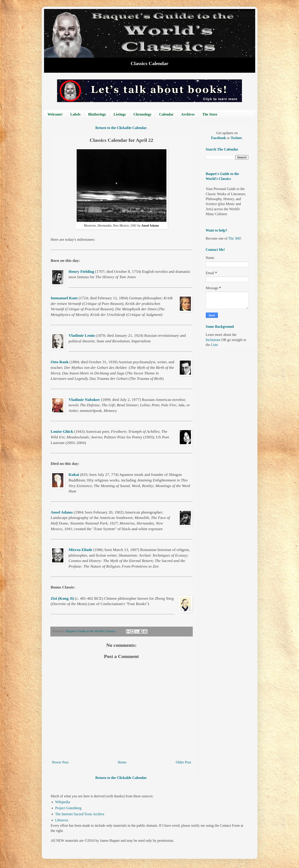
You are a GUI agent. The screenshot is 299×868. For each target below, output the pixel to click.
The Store (210, 114)
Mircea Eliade (80, 550)
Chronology (143, 114)
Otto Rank (60, 362)
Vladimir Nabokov (84, 400)
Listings (120, 114)
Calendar (166, 114)
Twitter (236, 138)
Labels (75, 114)
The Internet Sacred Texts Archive (80, 814)
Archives (188, 114)
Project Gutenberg (68, 808)
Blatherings (97, 114)
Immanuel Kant (64, 298)
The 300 (234, 238)
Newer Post (60, 762)
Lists (214, 345)
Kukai (74, 474)
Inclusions (213, 340)
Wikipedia (63, 802)
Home (122, 762)
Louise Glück (62, 431)
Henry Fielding (81, 271)
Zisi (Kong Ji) (62, 598)
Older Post (184, 762)
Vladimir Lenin (82, 335)
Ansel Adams (62, 512)
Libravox (62, 820)
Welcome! (55, 114)
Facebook (219, 138)
